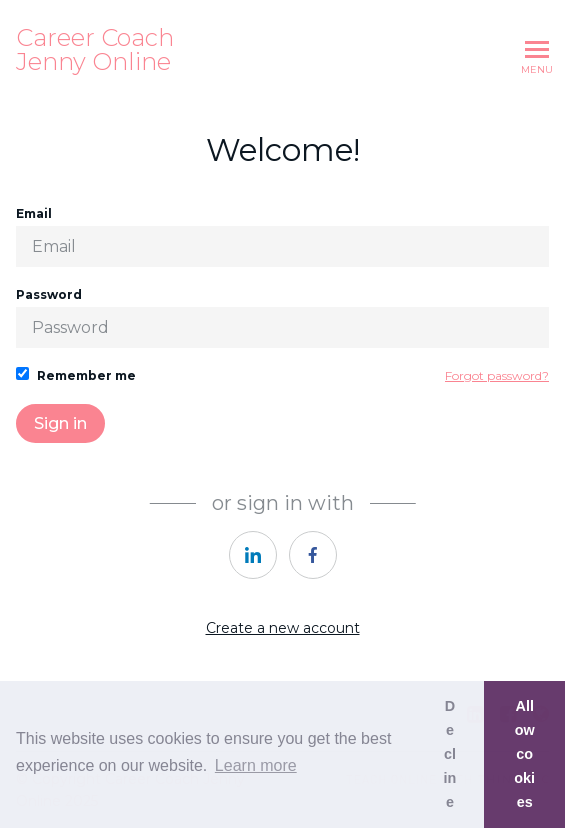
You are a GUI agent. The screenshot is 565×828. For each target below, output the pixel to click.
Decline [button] (450, 754)
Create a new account (283, 628)
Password (282, 317)
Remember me (76, 375)
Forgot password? (497, 375)
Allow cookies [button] (524, 754)
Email (282, 236)
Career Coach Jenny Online (95, 50)
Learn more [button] (256, 765)
